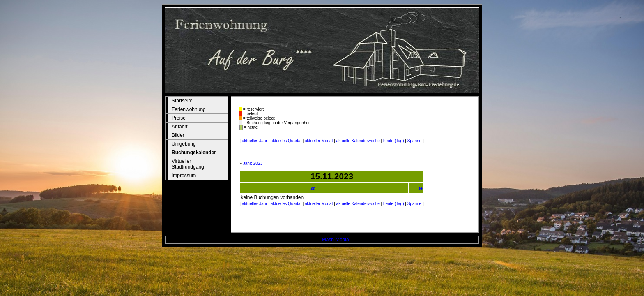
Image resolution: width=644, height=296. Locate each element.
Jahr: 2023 (253, 163)
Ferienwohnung (189, 109)
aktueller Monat (319, 141)
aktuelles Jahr (255, 141)
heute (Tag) (394, 141)
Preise (179, 118)
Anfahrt (180, 127)
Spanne (414, 141)
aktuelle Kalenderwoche (358, 141)
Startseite (182, 101)
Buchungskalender (194, 153)
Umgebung (184, 144)
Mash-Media (336, 240)
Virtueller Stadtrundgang (188, 164)
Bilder (178, 135)
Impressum (184, 176)
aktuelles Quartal (286, 141)
